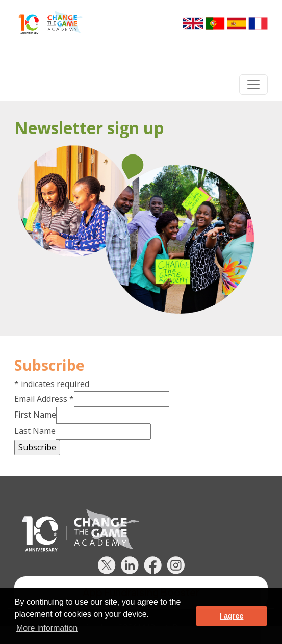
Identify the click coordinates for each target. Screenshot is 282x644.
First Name (35, 415)
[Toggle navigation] (253, 85)
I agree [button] (232, 616)
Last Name (35, 431)
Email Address (44, 399)
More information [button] (47, 628)
